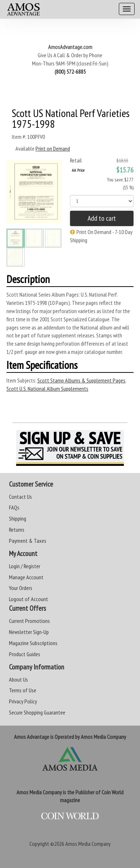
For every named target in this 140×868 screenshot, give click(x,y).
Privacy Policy (23, 701)
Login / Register (25, 566)
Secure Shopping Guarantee (37, 712)
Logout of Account (29, 599)
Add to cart (102, 218)
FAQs (14, 507)
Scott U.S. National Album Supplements (47, 389)
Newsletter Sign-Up (29, 632)
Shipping (18, 518)
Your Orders (21, 588)
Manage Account (26, 577)
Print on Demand (53, 148)
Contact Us (20, 497)
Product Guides (25, 654)
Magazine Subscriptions (33, 643)
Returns (17, 530)
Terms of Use (23, 690)
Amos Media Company (88, 844)
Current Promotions (29, 621)
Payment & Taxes (28, 541)
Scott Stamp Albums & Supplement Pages (81, 380)
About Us (18, 679)
